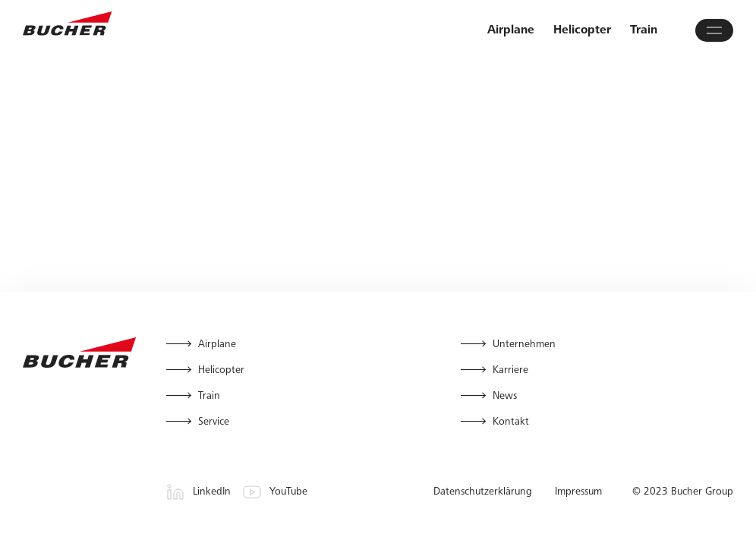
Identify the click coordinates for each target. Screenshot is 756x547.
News (505, 397)
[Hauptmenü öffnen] (714, 30)
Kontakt (511, 422)
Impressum (578, 492)
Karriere (510, 371)
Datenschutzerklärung (483, 492)
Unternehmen (524, 345)
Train (644, 30)
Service (214, 422)
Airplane (511, 30)
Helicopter (582, 30)
